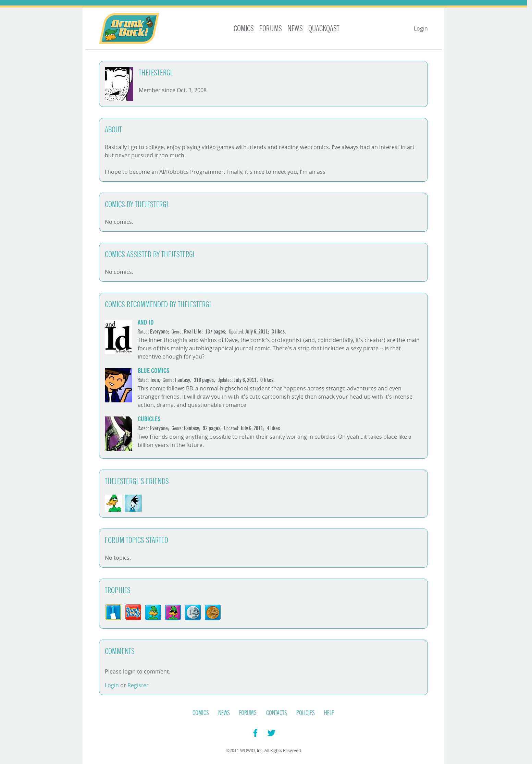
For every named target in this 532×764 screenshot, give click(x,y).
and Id (146, 322)
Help (329, 713)
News (295, 29)
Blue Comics (154, 371)
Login (421, 28)
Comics (244, 29)
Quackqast (324, 29)
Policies (306, 713)
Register (138, 685)
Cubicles (149, 419)
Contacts (277, 713)
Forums (271, 29)
